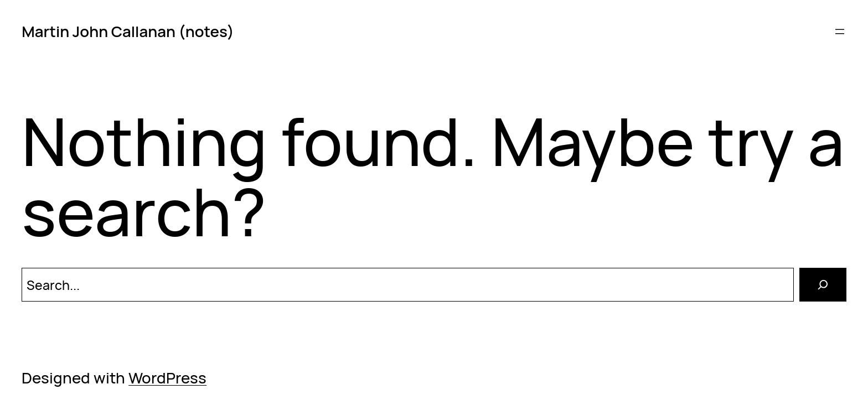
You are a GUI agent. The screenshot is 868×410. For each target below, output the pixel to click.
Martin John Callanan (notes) (128, 31)
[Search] (823, 285)
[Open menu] (840, 32)
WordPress (167, 377)
